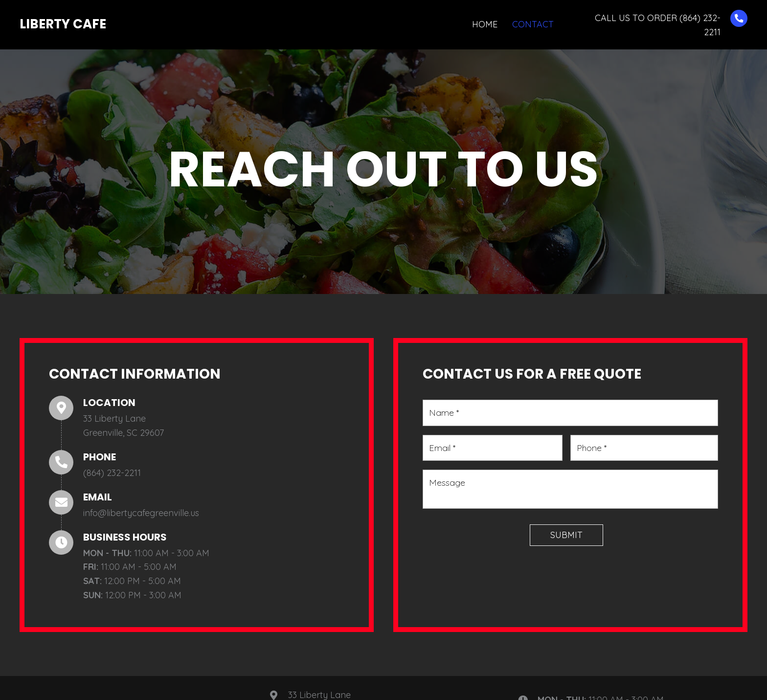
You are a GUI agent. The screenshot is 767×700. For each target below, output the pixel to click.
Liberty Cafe (63, 24)
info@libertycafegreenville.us (141, 513)
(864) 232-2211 (112, 473)
